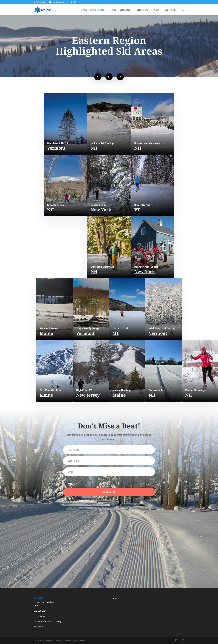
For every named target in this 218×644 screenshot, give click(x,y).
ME (116, 333)
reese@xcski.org (41, 616)
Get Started (125, 10)
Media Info (39, 627)
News (113, 10)
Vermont (56, 148)
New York (101, 210)
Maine (46, 333)
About (116, 598)
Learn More (142, 10)
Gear (156, 10)
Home (84, 10)
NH (94, 148)
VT (137, 210)
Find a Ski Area (97, 10)
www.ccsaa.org (54, 621)
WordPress (80, 640)
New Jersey (88, 395)
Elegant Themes (54, 640)
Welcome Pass (172, 10)
